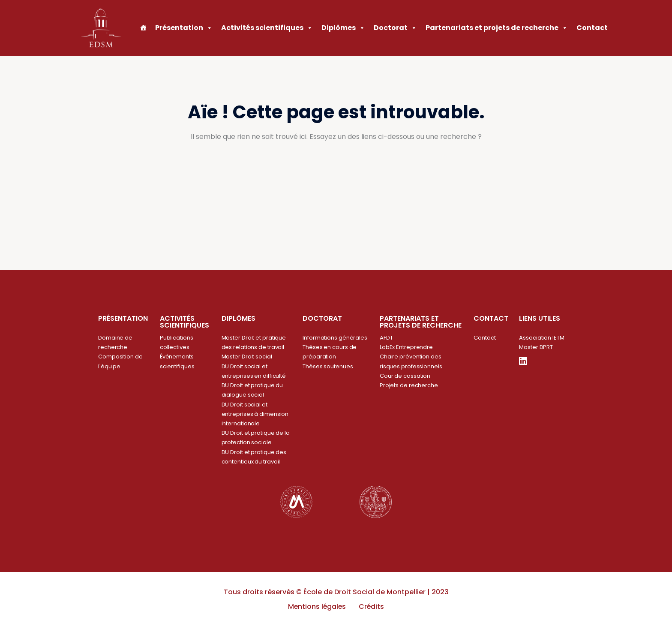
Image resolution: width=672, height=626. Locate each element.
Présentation (184, 28)
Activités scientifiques (267, 28)
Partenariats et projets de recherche (497, 28)
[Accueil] (143, 28)
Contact (592, 28)
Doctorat (395, 28)
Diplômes (343, 28)
